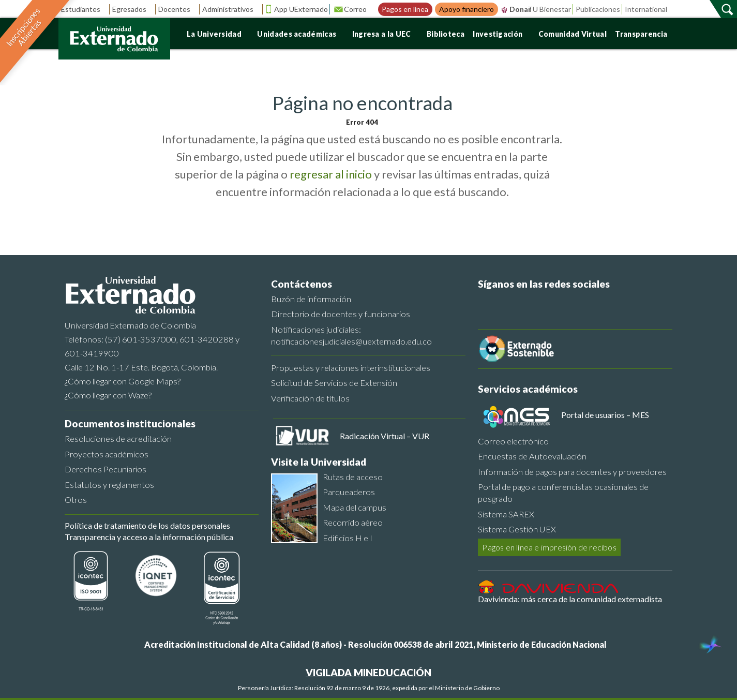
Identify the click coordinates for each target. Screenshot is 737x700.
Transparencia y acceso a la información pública (149, 537)
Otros (76, 500)
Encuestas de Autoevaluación (532, 456)
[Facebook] (487, 304)
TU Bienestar (549, 9)
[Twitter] (510, 304)
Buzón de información (311, 299)
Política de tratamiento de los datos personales (147, 525)
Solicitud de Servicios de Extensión (334, 383)
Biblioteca (446, 34)
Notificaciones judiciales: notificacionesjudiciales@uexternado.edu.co (351, 335)
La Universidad (218, 34)
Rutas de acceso (353, 477)
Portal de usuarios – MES (605, 415)
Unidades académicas (300, 34)
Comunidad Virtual (573, 34)
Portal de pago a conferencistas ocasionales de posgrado (563, 493)
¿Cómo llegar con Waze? (108, 395)
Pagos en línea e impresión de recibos (549, 547)
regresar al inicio (331, 174)
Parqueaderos (349, 492)
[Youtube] (534, 304)
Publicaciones (598, 9)
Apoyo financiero (467, 9)
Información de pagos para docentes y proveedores (572, 472)
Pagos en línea (405, 9)
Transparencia (645, 34)
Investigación (501, 34)
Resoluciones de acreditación (118, 438)
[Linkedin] (558, 304)
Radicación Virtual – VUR (385, 436)
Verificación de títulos (310, 398)
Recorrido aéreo (353, 522)
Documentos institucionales (130, 423)
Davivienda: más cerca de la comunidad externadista (570, 599)
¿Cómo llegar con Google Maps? (123, 381)
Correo (359, 9)
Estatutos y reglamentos (109, 485)
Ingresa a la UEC (385, 34)
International (646, 9)
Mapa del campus (355, 507)
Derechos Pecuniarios (106, 469)
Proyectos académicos (107, 454)
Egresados (133, 9)
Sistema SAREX (506, 514)
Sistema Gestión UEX (517, 529)
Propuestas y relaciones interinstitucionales (351, 368)
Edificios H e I (348, 538)
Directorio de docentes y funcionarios (341, 314)
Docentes (178, 9)
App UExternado (301, 9)
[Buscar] (728, 9)
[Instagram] (582, 304)
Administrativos (231, 9)
